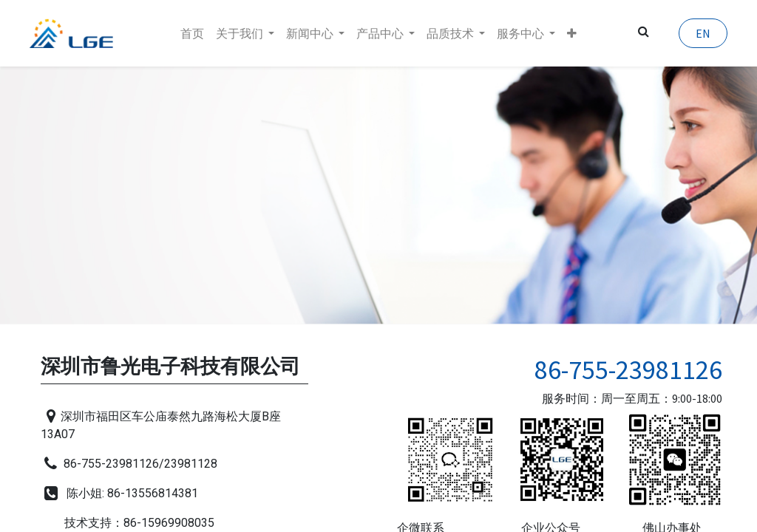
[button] (572, 33)
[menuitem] (192, 33)
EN (698, 33)
